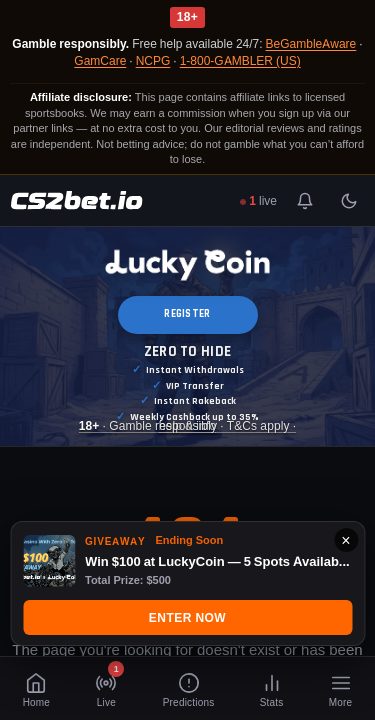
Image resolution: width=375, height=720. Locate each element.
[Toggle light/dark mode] (349, 201)
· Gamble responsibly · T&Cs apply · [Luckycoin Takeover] (187, 426)
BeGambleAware (311, 43)
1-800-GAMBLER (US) (240, 60)
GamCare (100, 60)
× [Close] (345, 540)
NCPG (153, 60)
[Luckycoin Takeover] (187, 336)
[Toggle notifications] (305, 201)
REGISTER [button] (187, 314)
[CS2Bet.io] (76, 201)
